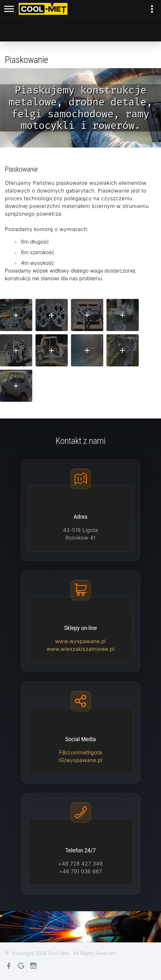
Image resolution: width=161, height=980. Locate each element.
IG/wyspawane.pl (80, 760)
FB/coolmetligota (80, 752)
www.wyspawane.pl (80, 641)
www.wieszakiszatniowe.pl (80, 649)
